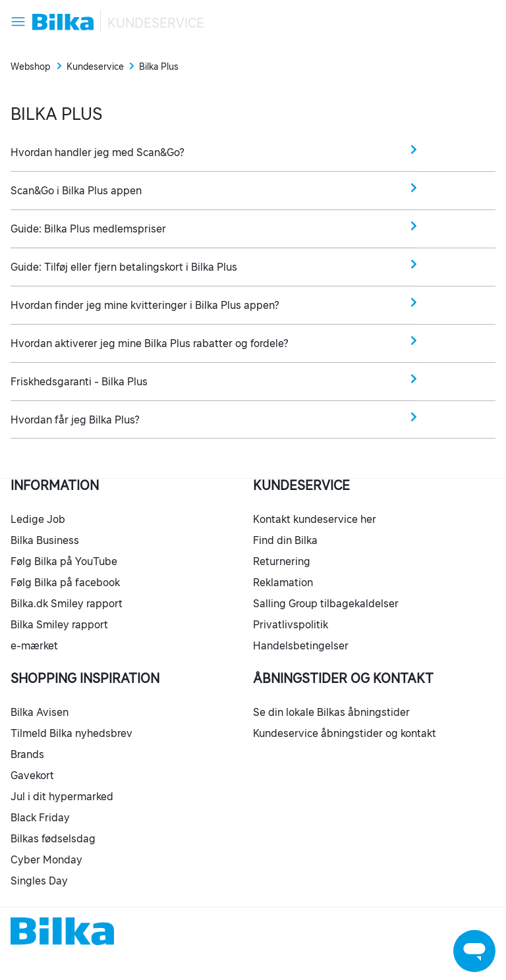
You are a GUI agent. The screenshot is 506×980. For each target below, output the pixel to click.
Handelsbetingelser (301, 645)
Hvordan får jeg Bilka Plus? (214, 419)
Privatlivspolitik (291, 624)
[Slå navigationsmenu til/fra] (18, 22)
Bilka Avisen (40, 712)
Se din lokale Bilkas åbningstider (331, 712)
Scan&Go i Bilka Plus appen (214, 189)
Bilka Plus (159, 67)
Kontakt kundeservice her (315, 519)
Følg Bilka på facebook (65, 582)
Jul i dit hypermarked (62, 796)
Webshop (31, 67)
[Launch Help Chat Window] (474, 951)
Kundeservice (156, 23)
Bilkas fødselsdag (53, 838)
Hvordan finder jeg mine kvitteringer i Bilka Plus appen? (214, 304)
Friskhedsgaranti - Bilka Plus (214, 380)
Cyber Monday (46, 859)
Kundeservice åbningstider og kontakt (345, 733)
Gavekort (32, 775)
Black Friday (40, 817)
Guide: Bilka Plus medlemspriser (214, 228)
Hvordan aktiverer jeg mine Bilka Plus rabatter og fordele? (214, 342)
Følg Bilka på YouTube (64, 561)
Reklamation (283, 582)
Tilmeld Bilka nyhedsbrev (71, 733)
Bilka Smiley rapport (59, 624)
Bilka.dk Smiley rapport (67, 603)
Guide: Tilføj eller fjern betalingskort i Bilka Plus (214, 266)
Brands (27, 754)
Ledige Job (38, 519)
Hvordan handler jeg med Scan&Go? (214, 151)
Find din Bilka (285, 540)
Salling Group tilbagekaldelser (326, 603)
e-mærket (34, 645)
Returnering (282, 561)
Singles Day (39, 881)
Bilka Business (45, 540)
